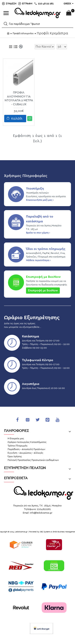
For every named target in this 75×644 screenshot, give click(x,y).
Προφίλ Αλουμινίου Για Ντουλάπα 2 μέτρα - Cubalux (19, 98)
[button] (6, 24)
